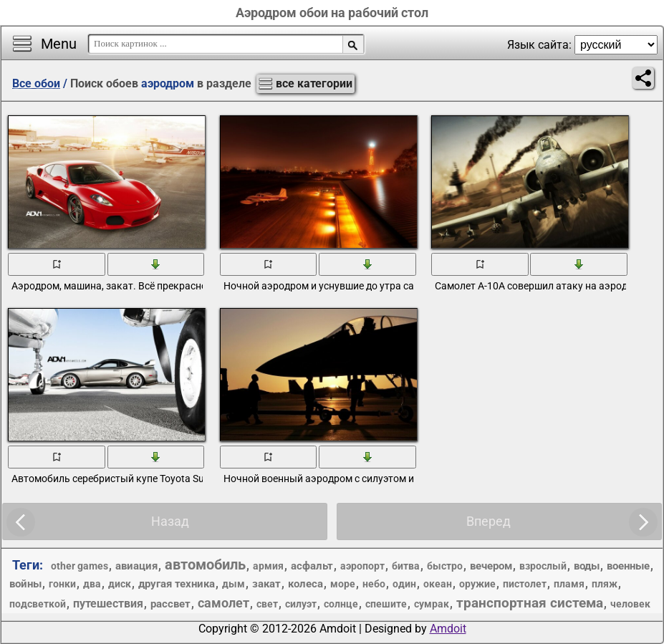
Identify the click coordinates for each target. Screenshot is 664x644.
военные (628, 566)
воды (587, 566)
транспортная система (530, 603)
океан (438, 584)
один (404, 584)
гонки (62, 584)
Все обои (36, 83)
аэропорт (362, 566)
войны (25, 584)
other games (80, 566)
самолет (223, 603)
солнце (341, 604)
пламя (569, 584)
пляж (605, 584)
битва (406, 566)
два (92, 584)
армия (268, 566)
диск (120, 584)
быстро (445, 566)
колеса (305, 584)
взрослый (543, 566)
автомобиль (205, 564)
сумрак (432, 604)
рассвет (170, 604)
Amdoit (448, 629)
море (343, 584)
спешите (386, 604)
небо (374, 584)
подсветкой (38, 604)
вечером (491, 566)
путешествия (108, 604)
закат (266, 584)
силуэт (301, 604)
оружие (477, 584)
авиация (136, 566)
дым (234, 584)
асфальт (312, 566)
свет (267, 604)
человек (630, 604)
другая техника (177, 584)
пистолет (525, 584)
